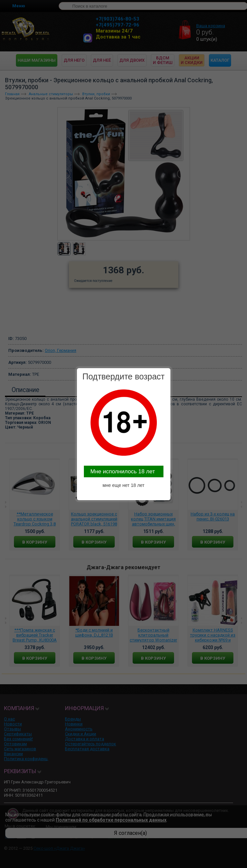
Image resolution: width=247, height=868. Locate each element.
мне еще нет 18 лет (123, 485)
